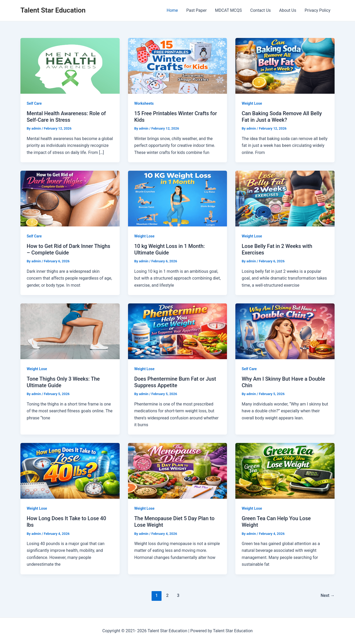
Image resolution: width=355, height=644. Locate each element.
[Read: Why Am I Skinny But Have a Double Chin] (285, 331)
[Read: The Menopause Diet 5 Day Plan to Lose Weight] (178, 471)
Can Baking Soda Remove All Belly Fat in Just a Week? (282, 117)
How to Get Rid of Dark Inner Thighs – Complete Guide (68, 249)
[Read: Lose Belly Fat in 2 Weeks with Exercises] (285, 198)
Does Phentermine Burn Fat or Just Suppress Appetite (175, 382)
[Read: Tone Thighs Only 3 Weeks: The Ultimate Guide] (70, 331)
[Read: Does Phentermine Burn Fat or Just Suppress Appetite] (178, 331)
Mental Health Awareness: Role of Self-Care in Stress (66, 117)
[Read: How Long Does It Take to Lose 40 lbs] (70, 471)
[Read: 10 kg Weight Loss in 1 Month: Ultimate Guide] (178, 198)
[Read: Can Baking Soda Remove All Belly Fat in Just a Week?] (285, 66)
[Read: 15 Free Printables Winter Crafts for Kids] (178, 66)
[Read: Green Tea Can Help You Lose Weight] (285, 471)
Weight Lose (252, 103)
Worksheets (144, 103)
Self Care (34, 103)
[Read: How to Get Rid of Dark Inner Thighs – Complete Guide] (70, 198)
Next (328, 595)
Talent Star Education (53, 10)
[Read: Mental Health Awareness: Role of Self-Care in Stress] (70, 66)
